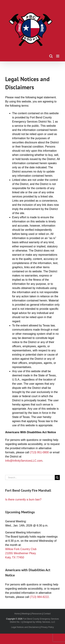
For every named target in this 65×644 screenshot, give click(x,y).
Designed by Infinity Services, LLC (39, 622)
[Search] (57, 477)
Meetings (26, 614)
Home (17, 614)
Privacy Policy (47, 627)
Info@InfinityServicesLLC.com (24, 461)
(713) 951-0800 (39, 452)
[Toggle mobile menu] (58, 56)
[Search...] (30, 477)
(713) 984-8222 (39, 597)
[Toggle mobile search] (51, 56)
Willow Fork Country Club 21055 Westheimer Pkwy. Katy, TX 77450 (21, 553)
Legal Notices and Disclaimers (25, 627)
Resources (37, 614)
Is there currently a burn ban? (23, 500)
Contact (47, 614)
